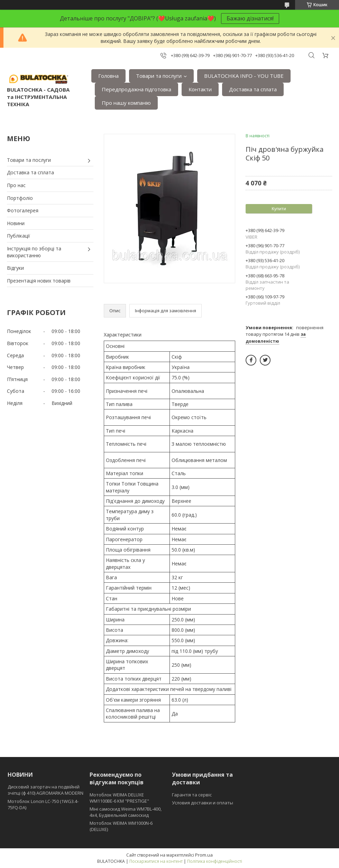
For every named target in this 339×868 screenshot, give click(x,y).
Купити (279, 209)
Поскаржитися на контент (156, 861)
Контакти (200, 89)
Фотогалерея (23, 210)
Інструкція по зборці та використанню (34, 252)
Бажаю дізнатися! (250, 18)
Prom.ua (204, 855)
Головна (108, 76)
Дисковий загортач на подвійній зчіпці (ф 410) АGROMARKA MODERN (45, 790)
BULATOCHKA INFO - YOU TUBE (244, 76)
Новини (16, 223)
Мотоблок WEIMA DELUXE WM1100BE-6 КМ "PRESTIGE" (119, 798)
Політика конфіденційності (215, 861)
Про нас (16, 185)
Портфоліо (20, 198)
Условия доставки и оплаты (203, 803)
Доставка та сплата (253, 89)
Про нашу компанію (126, 103)
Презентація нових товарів (39, 281)
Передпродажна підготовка (136, 89)
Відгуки (15, 268)
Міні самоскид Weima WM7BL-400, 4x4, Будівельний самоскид (126, 812)
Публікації (19, 236)
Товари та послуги (159, 76)
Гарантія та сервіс (192, 795)
